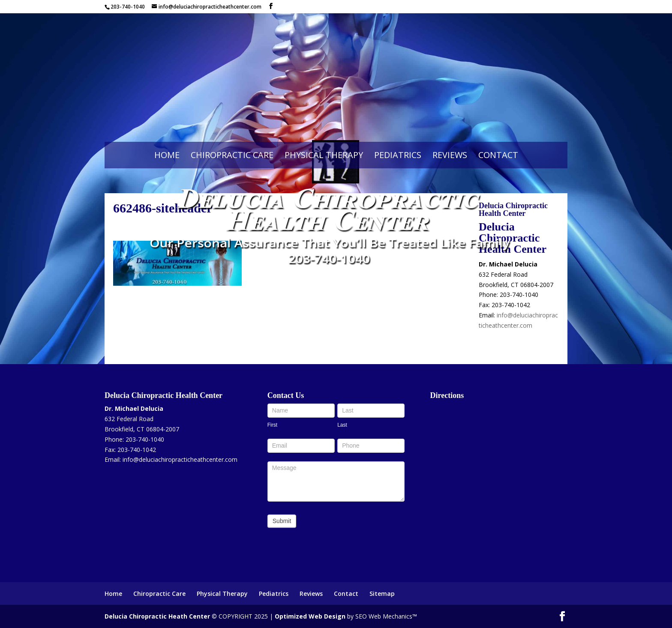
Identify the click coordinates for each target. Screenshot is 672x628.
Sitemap (382, 594)
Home (167, 155)
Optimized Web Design (310, 616)
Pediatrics (398, 155)
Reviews (450, 155)
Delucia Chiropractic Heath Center (157, 616)
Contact (498, 155)
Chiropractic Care (232, 155)
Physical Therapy (324, 155)
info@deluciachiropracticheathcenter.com (180, 459)
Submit (282, 521)
